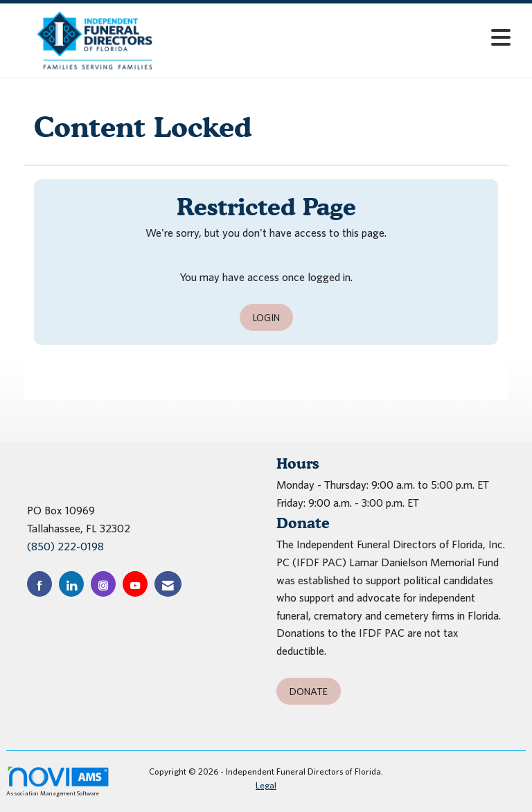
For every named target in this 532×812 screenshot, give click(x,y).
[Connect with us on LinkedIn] (71, 584)
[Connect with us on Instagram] (103, 584)
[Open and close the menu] (348, 38)
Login (266, 317)
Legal (266, 785)
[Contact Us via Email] (168, 584)
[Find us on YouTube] (135, 584)
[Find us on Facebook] (39, 584)
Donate (309, 691)
